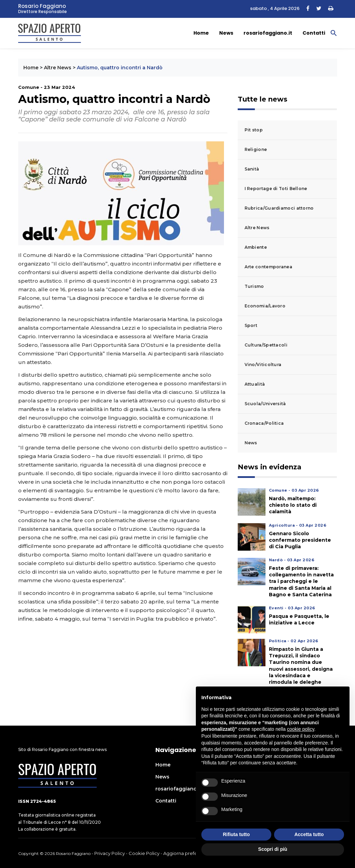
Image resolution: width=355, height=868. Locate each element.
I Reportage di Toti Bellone (276, 189)
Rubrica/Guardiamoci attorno (279, 208)
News (226, 33)
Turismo (254, 286)
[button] (334, 33)
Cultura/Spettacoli (266, 345)
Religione (256, 149)
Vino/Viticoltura (263, 365)
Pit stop (254, 130)
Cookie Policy (144, 853)
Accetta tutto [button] (309, 834)
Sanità (252, 169)
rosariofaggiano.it (268, 33)
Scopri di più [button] (273, 849)
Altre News (58, 68)
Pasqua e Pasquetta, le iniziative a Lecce (299, 619)
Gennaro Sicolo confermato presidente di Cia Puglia (300, 540)
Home (201, 33)
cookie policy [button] (301, 729)
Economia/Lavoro (265, 306)
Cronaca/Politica (264, 423)
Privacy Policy (110, 853)
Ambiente (256, 247)
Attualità (255, 384)
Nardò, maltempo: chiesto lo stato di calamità (293, 505)
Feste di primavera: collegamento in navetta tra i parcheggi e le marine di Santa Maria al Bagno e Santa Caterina (301, 581)
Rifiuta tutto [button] (236, 834)
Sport (251, 325)
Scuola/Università (265, 404)
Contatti (314, 33)
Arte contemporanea (268, 267)
